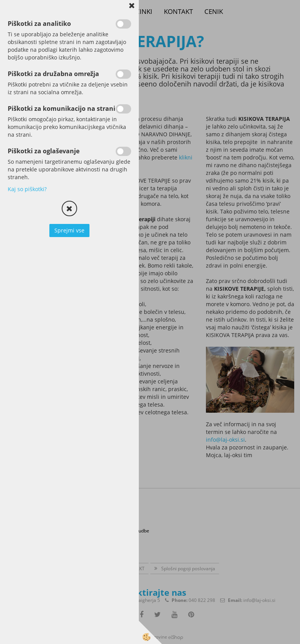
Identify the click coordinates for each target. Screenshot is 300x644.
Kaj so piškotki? (27, 189)
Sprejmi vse (69, 230)
